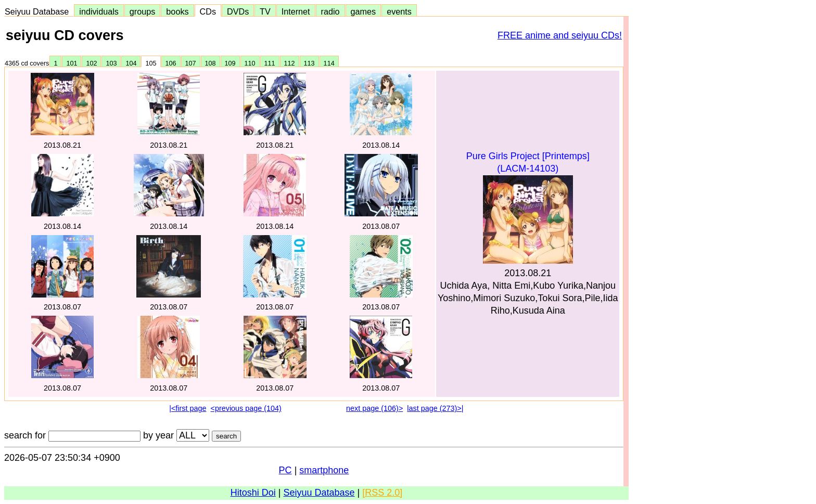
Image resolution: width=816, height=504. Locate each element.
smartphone (324, 470)
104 (131, 63)
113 (309, 63)
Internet (296, 11)
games (364, 11)
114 (329, 63)
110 (250, 63)
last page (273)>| (435, 408)
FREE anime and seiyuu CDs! (560, 35)
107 (191, 63)
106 (171, 63)
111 (270, 63)
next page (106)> (374, 408)
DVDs (238, 11)
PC (285, 470)
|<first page (188, 408)
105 (151, 63)
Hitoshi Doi (253, 493)
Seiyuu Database (39, 11)
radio (330, 11)
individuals (99, 11)
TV (265, 11)
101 (72, 63)
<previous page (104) (246, 408)
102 (91, 63)
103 (111, 63)
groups (143, 11)
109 (230, 63)
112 (290, 63)
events (399, 11)
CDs (208, 11)
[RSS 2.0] (382, 493)
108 (211, 63)
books (177, 11)
